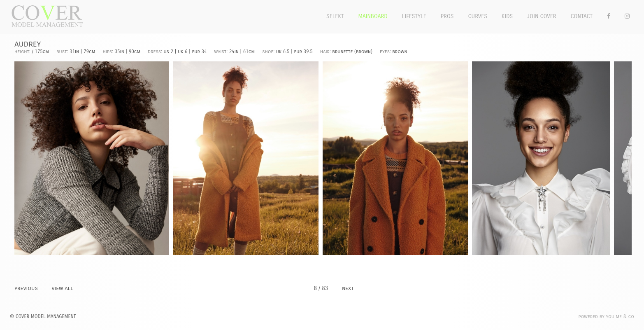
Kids (507, 16)
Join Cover (542, 16)
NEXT (348, 288)
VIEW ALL (62, 288)
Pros (447, 16)
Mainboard (373, 16)
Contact (582, 16)
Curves (477, 16)
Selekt (335, 16)
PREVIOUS (26, 288)
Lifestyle (414, 16)
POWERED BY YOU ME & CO (606, 316)
